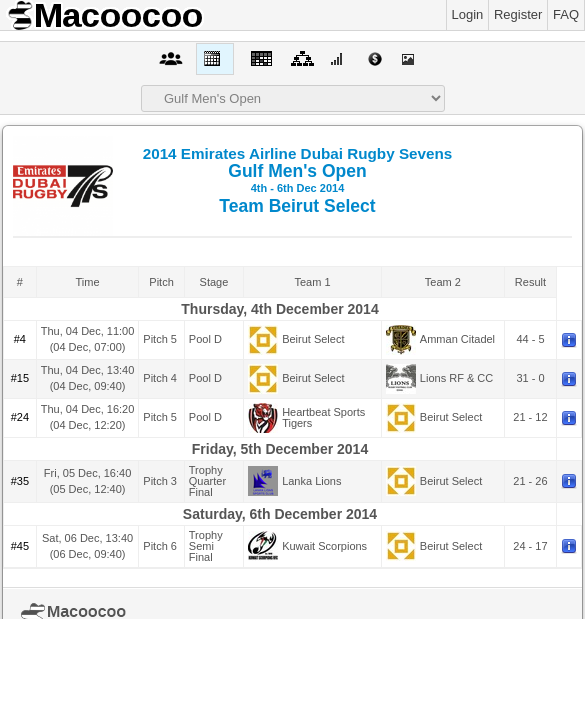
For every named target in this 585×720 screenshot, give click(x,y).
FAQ (566, 14)
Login (468, 14)
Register (518, 14)
